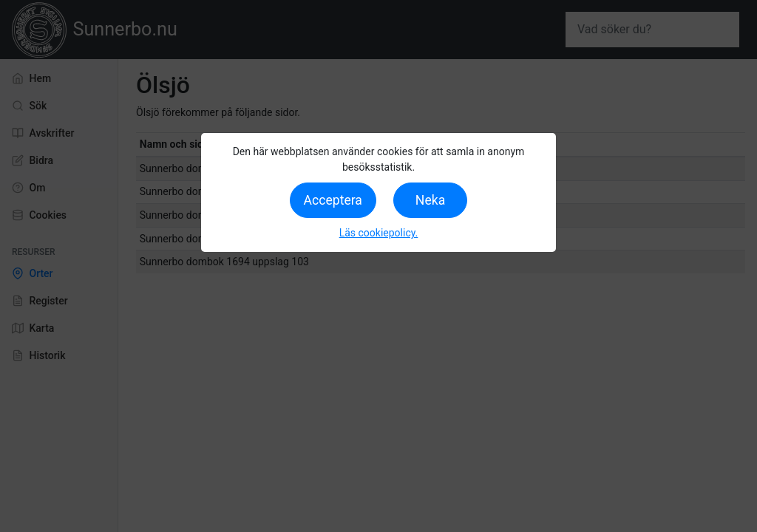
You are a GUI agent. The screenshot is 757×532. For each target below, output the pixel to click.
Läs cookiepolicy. (379, 233)
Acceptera (333, 200)
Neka (430, 200)
